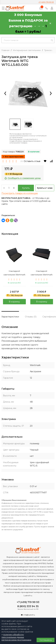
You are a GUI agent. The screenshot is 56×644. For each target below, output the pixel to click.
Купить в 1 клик (45, 188)
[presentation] (5, 94)
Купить (26, 188)
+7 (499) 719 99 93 (46, 2)
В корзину (14, 301)
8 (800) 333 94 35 (28, 606)
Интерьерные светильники (27, 50)
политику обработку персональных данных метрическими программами (16, 637)
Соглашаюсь (46, 640)
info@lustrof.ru (29, 615)
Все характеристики (13, 157)
